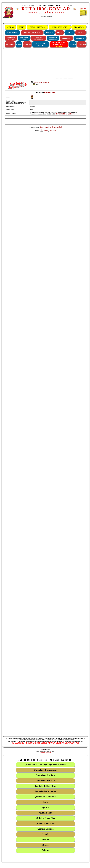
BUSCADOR (12, 33)
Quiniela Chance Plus (45, 823)
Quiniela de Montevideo (45, 797)
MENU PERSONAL (37, 27)
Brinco (45, 845)
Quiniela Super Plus (45, 818)
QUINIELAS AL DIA (32, 33)
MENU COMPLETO (60, 27)
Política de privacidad (45, 752)
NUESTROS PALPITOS (41, 44)
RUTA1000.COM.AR (46, 9)
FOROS (19, 44)
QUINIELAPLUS (24, 38)
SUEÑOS (73, 44)
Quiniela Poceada (46, 829)
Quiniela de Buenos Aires (45, 770)
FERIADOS (82, 44)
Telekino (45, 840)
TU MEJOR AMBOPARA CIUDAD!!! (59, 44)
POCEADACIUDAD (11, 38)
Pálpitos (45, 850)
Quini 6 (45, 807)
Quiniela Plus (45, 813)
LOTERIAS (80, 38)
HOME (21, 27)
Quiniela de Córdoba (45, 775)
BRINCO (81, 33)
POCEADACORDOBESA (38, 38)
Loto (45, 802)
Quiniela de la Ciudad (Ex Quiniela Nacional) (45, 765)
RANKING (27, 44)
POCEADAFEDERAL (53, 38)
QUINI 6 (49, 33)
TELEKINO (66, 38)
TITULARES (10, 44)
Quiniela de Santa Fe (46, 781)
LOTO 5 (70, 33)
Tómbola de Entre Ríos (45, 786)
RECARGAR (79, 27)
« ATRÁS (10, 27)
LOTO (60, 33)
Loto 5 (45, 834)
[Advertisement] (37, 64)
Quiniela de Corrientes (46, 791)
